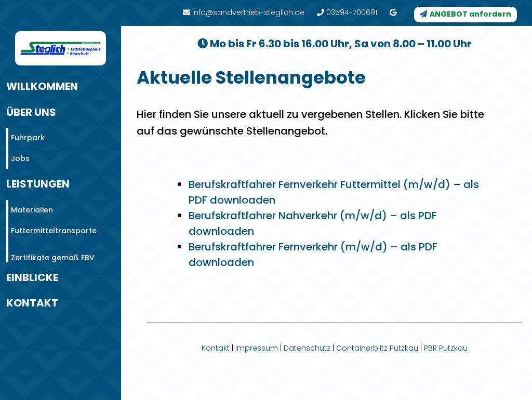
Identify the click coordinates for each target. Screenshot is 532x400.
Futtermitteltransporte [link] (54, 224)
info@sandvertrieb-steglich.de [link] (244, 12)
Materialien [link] (32, 204)
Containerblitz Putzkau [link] (377, 348)
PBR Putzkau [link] (446, 348)
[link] (393, 12)
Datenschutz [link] (307, 348)
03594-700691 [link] (347, 12)
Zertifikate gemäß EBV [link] (53, 251)
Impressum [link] (257, 348)
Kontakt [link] (216, 348)
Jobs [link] (20, 152)
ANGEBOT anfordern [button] (470, 14)
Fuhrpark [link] (28, 131)
